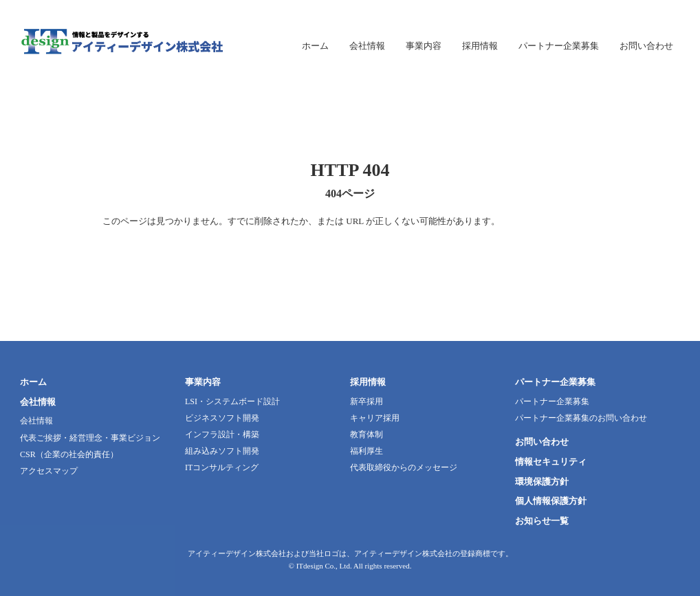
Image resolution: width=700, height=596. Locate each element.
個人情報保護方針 (551, 501)
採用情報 (368, 382)
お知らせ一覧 (542, 521)
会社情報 (38, 402)
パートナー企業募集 (555, 382)
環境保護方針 (542, 482)
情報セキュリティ (551, 462)
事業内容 (203, 382)
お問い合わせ (542, 442)
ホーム (33, 382)
